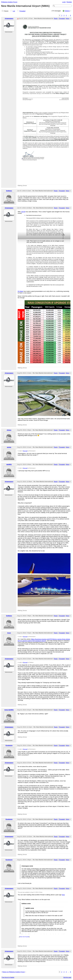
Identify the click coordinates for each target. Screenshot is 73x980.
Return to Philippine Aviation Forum (14, 972)
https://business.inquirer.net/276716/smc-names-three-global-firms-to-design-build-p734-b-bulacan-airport (44, 640)
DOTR (23, 212)
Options (67, 11)
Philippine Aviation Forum (9, 2)
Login (64, 2)
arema (9, 447)
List (14, 11)
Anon (9, 633)
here (63, 895)
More (68, 18)
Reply (56, 18)
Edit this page (67, 977)
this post (25, 451)
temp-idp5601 (9, 710)
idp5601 (9, 464)
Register (69, 2)
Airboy (9, 430)
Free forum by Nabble (8, 977)
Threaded (22, 11)
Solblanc (9, 191)
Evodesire (9, 745)
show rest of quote (24, 937)
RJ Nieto (20, 291)
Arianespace (9, 18)
